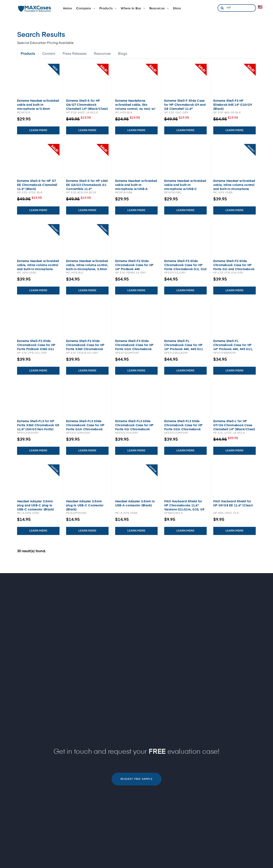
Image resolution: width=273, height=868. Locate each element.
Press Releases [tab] (75, 54)
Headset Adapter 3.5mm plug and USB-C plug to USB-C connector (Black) (36, 506)
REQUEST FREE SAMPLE (136, 779)
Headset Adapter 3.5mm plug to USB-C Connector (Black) (85, 506)
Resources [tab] (102, 54)
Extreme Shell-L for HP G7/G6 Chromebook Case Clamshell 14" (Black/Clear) (234, 425)
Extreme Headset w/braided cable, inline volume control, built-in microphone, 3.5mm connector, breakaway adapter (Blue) (87, 269)
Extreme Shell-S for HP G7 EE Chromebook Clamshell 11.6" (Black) (37, 185)
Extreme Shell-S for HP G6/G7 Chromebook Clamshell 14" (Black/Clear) (87, 105)
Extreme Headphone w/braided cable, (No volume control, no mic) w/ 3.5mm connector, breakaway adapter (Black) (136, 109)
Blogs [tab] (123, 54)
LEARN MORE (38, 130)
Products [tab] (28, 54)
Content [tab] (49, 54)
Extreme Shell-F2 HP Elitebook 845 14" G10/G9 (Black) (233, 105)
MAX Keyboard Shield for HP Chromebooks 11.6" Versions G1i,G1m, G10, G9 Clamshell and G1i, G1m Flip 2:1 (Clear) (184, 510)
